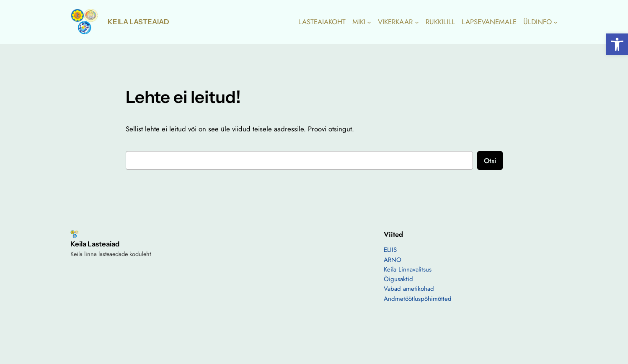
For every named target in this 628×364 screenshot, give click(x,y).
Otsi (490, 161)
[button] (617, 44)
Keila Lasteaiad (138, 22)
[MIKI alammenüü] (369, 22)
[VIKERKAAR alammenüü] (417, 22)
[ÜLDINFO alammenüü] (556, 22)
